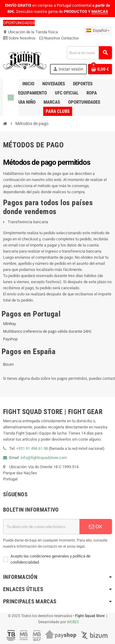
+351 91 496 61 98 (32, 448)
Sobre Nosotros (19, 38)
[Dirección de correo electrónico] (41, 527)
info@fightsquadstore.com (44, 458)
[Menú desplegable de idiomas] (98, 31)
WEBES (73, 622)
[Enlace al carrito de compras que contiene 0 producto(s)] (100, 69)
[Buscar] (89, 53)
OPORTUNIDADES (19, 23)
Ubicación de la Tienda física (31, 32)
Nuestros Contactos (59, 38)
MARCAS (100, 11)
